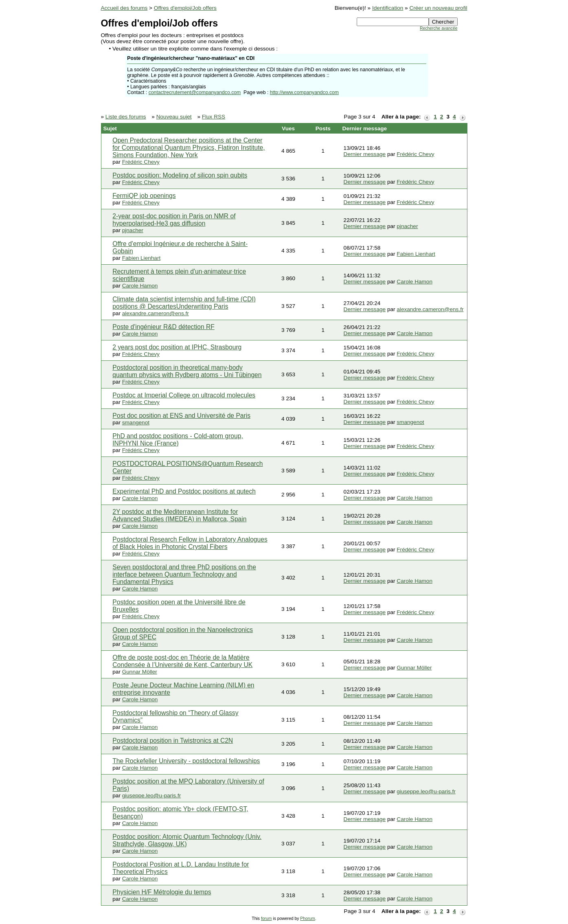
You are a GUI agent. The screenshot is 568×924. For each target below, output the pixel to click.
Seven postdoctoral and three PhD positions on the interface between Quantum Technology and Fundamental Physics (184, 574)
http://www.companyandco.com (304, 92)
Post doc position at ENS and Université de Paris (181, 416)
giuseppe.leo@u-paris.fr (152, 796)
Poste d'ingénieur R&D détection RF (163, 327)
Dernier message (365, 154)
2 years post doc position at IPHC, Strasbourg (177, 347)
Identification (388, 8)
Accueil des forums (124, 8)
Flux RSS (214, 117)
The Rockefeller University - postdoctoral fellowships (186, 761)
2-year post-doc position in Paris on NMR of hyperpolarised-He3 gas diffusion (174, 220)
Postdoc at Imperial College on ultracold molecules (184, 395)
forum (266, 919)
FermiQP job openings (144, 196)
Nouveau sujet (174, 117)
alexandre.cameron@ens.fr (156, 313)
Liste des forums (126, 117)
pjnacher (133, 230)
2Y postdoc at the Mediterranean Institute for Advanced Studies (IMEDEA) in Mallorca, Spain (179, 515)
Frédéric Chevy (141, 162)
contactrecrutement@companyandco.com (195, 92)
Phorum (307, 919)
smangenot (136, 422)
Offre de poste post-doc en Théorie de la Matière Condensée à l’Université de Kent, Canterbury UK (182, 661)
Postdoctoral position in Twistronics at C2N (173, 741)
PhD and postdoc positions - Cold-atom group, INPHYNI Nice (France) (178, 440)
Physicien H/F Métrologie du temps (162, 892)
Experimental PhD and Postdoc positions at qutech (184, 491)
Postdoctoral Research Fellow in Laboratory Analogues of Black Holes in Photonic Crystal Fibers (190, 543)
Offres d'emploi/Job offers (185, 8)
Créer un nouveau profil (438, 8)
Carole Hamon (140, 286)
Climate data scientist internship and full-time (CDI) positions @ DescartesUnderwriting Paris (184, 303)
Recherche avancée (439, 28)
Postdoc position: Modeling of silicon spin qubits (180, 175)
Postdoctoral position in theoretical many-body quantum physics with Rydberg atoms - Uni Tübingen (187, 371)
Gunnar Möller (140, 672)
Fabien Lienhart (141, 258)
